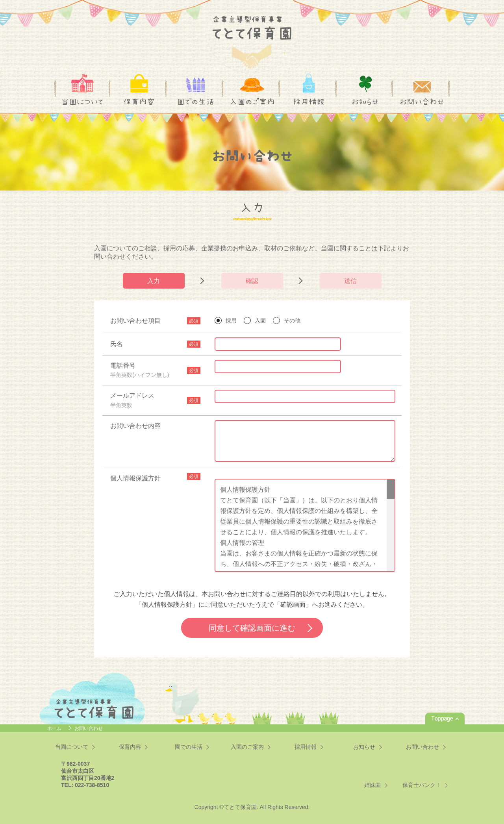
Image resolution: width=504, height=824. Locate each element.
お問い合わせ (422, 102)
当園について (82, 102)
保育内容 (139, 102)
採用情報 (309, 102)
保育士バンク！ (422, 785)
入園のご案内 (252, 102)
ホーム (55, 728)
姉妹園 (372, 785)
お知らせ (365, 102)
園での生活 (195, 102)
